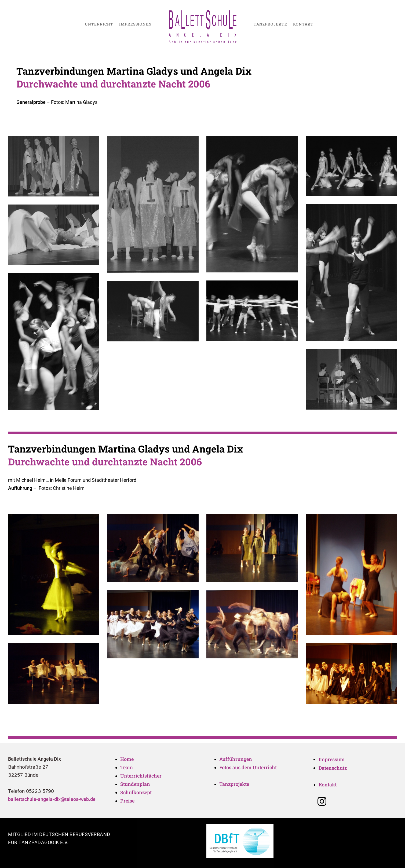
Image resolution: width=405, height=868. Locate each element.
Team (127, 767)
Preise (127, 801)
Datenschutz (333, 768)
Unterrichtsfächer (141, 776)
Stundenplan (135, 784)
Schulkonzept (136, 792)
